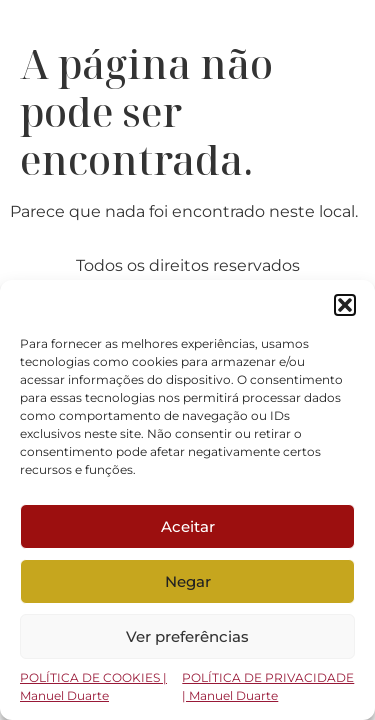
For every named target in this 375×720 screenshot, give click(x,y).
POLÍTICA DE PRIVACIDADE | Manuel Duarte (268, 686)
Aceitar (188, 526)
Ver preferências (187, 636)
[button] (345, 305)
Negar (188, 581)
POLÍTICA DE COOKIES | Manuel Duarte (93, 686)
